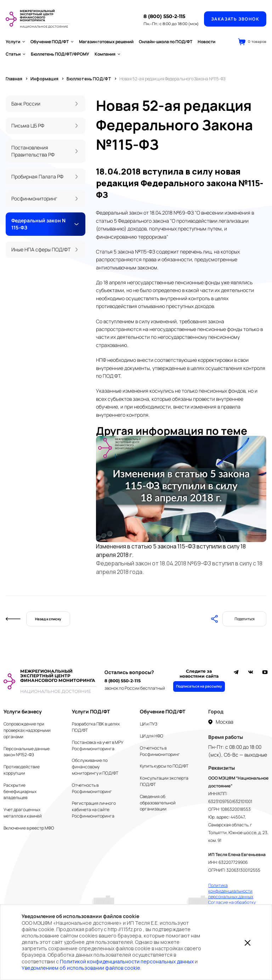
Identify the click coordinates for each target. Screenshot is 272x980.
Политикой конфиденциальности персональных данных (127, 961)
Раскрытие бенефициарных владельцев (20, 791)
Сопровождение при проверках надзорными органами (27, 730)
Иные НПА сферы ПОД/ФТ (41, 249)
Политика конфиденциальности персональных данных (231, 891)
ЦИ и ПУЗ (149, 724)
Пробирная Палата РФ (37, 176)
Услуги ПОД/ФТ (91, 711)
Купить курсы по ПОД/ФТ (164, 766)
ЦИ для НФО (152, 736)
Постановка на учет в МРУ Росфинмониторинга (98, 745)
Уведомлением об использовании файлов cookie (81, 968)
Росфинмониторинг (34, 198)
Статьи (16, 54)
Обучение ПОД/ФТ (52, 42)
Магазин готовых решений (106, 42)
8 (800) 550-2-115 (164, 16)
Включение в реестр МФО (29, 828)
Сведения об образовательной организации (158, 803)
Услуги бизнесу (23, 711)
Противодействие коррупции (22, 770)
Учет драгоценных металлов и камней (23, 813)
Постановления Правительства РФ (33, 151)
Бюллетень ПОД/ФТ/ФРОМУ (60, 54)
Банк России (26, 104)
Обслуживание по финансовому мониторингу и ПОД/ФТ (95, 767)
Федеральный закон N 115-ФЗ (38, 224)
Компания (107, 54)
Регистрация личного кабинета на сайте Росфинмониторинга (94, 810)
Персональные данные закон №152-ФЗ (27, 752)
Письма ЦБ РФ (28, 126)
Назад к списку (48, 619)
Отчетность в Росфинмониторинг (92, 788)
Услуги (15, 42)
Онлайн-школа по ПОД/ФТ (166, 42)
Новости (206, 42)
